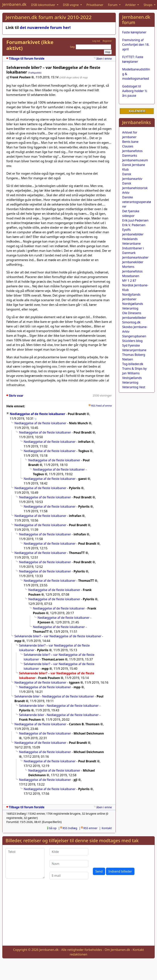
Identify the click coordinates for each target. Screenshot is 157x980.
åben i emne (104, 59)
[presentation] (122, 856)
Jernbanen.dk (14, 4)
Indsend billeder (120, 871)
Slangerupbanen (134, 336)
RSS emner (90, 828)
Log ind (96, 41)
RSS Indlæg (70, 828)
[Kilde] (69, 852)
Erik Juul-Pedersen (135, 220)
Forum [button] (113, 5)
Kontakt (107, 828)
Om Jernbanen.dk (117, 950)
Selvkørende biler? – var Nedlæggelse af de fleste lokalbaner (58, 636)
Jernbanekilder (133, 262)
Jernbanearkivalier (135, 257)
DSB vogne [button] (71, 5)
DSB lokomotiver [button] (44, 5)
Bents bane (130, 142)
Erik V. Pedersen (134, 225)
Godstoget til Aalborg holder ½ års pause (135, 91)
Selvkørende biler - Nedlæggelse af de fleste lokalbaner (54, 696)
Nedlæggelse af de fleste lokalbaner (37, 414)
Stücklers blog (132, 341)
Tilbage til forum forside (27, 59)
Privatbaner (95, 5)
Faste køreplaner (134, 32)
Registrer (107, 41)
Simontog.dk (131, 322)
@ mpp (84, 77)
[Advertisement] (79, 916)
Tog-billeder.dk (133, 364)
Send (99, 871)
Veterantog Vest (134, 387)
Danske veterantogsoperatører (136, 202)
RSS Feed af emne (101, 406)
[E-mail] (69, 876)
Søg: (73, 47)
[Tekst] (25, 863)
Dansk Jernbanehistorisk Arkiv (135, 188)
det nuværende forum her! (45, 27)
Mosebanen (131, 276)
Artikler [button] (131, 5)
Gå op (53, 828)
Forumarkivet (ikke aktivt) (30, 45)
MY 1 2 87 (129, 281)
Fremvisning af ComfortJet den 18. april (136, 45)
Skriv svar (16, 396)
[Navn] (69, 864)
